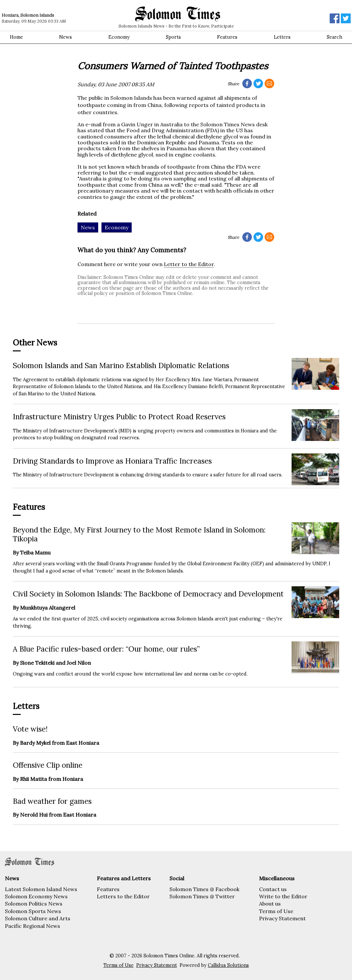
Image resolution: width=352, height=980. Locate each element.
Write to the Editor (283, 896)
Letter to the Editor (189, 264)
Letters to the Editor (123, 896)
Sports (173, 37)
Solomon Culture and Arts (38, 918)
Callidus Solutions (228, 965)
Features (227, 37)
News (66, 37)
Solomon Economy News (36, 896)
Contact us (273, 889)
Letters (282, 37)
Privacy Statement (282, 918)
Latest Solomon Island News (41, 889)
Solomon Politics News (34, 904)
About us (270, 904)
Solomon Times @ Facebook (204, 889)
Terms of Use (276, 911)
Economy (119, 37)
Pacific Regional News (33, 926)
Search (334, 37)
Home (16, 37)
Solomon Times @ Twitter (202, 896)
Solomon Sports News (33, 911)
